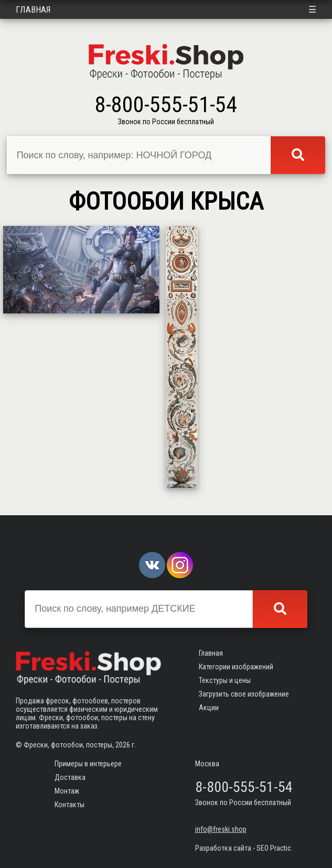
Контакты (69, 805)
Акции (209, 708)
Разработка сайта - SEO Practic (243, 848)
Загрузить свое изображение (244, 694)
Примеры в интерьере (88, 764)
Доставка (70, 777)
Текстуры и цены (225, 680)
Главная (33, 9)
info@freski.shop (221, 829)
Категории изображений (236, 667)
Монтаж (67, 791)
